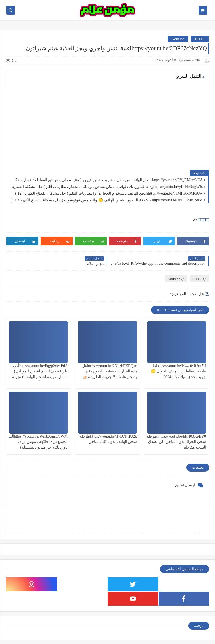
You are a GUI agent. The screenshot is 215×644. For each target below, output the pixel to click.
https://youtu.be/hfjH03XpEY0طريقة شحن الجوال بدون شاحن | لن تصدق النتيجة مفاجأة (176, 442)
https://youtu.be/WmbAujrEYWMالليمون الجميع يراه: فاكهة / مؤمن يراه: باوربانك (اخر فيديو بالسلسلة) (35, 442)
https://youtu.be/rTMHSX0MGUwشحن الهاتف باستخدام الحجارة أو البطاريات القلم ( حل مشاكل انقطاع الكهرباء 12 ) (109, 193)
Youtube (178, 39)
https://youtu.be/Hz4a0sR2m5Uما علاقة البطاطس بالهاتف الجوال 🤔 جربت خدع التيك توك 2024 (178, 371)
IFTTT (200, 39)
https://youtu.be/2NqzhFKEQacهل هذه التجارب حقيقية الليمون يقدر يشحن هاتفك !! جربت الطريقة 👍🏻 (109, 371)
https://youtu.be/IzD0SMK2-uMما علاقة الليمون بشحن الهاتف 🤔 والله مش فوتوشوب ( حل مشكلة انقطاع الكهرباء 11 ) (107, 200)
